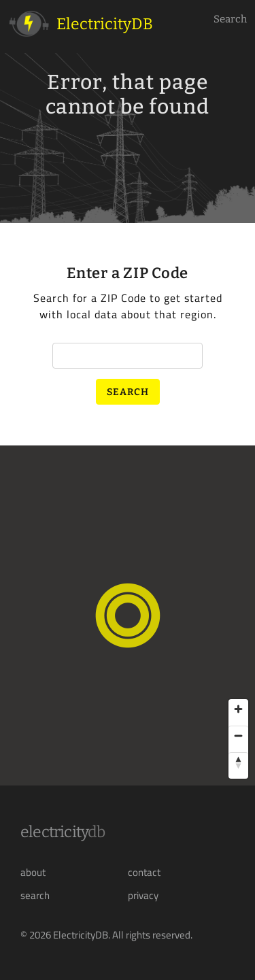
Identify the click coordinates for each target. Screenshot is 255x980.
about (33, 873)
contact (144, 873)
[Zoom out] (238, 736)
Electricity (63, 832)
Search (230, 19)
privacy (143, 896)
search (35, 896)
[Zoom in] (238, 709)
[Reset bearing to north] (238, 762)
